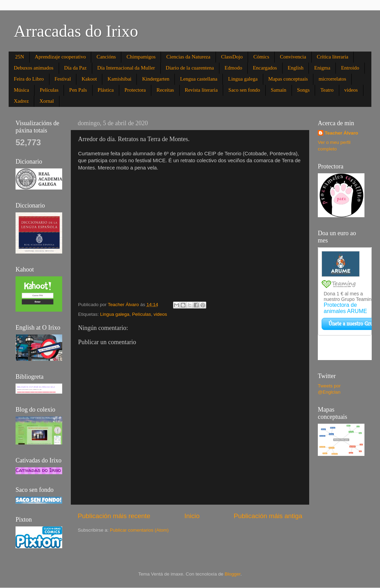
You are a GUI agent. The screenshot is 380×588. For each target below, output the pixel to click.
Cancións (106, 57)
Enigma (322, 68)
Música (21, 90)
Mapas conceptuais (288, 79)
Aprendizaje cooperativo (60, 57)
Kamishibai (119, 79)
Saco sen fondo (244, 90)
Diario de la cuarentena (190, 68)
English (296, 68)
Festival (63, 79)
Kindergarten (156, 79)
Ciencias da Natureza (188, 57)
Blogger (232, 574)
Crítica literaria (332, 57)
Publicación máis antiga (268, 516)
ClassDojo (232, 57)
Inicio (192, 516)
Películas (49, 90)
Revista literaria (201, 90)
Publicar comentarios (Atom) (139, 530)
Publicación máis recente (114, 516)
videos (351, 90)
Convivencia (293, 57)
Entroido (350, 68)
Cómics (261, 57)
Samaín (279, 90)
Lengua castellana (199, 79)
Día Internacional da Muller (126, 68)
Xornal (47, 101)
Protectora (135, 90)
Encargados (265, 68)
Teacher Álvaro (341, 133)
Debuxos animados (34, 68)
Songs (303, 90)
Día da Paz (75, 68)
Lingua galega (243, 79)
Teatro (327, 90)
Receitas (165, 90)
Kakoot (89, 79)
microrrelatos (332, 79)
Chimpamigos (141, 57)
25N (20, 57)
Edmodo (233, 68)
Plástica (106, 90)
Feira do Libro (29, 79)
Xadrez (21, 101)
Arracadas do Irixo (76, 31)
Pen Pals (78, 90)
